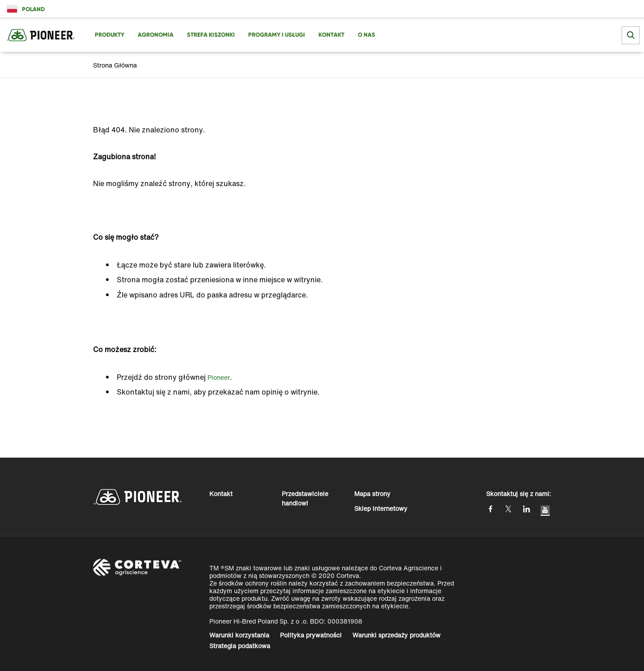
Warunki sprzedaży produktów (396, 635)
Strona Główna (115, 65)
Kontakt (221, 494)
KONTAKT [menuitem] (331, 35)
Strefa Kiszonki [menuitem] (211, 35)
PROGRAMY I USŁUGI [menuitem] (277, 35)
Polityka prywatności (311, 635)
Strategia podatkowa (240, 646)
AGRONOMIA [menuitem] (156, 35)
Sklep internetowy (381, 508)
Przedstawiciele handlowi (305, 498)
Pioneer (219, 377)
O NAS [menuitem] (366, 35)
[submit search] (631, 35)
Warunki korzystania (239, 635)
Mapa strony (372, 494)
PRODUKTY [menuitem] (110, 35)
